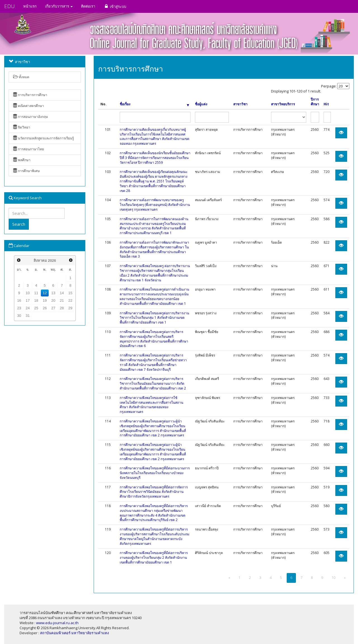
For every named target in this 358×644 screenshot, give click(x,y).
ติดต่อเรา (88, 6)
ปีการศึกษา (315, 102)
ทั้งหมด (21, 77)
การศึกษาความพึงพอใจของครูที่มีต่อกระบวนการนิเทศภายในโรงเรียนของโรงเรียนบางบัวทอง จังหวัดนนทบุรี (155, 473)
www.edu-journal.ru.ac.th (57, 623)
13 (53, 293)
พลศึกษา (22, 160)
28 (62, 308)
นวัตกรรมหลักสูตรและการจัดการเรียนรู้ (43, 138)
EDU (10, 6)
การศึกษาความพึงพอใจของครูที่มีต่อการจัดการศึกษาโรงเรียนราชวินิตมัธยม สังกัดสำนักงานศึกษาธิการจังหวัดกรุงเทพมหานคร (154, 492)
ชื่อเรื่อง (154, 104)
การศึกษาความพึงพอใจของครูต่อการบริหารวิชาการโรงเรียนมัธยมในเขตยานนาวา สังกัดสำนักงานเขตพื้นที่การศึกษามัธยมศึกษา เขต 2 (153, 383)
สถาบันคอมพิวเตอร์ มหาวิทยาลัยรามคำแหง (74, 633)
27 (53, 308)
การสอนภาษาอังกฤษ (30, 117)
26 (45, 308)
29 (70, 308)
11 (36, 293)
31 (28, 316)
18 (36, 300)
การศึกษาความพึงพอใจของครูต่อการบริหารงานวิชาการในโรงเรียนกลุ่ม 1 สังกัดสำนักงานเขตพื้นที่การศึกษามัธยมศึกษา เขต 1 (154, 318)
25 (36, 308)
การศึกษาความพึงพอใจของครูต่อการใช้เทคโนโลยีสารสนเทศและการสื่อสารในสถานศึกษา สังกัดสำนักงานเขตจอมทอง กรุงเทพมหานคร (151, 405)
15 (70, 293)
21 (62, 300)
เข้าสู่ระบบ (115, 6)
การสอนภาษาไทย (29, 149)
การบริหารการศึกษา (30, 95)
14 (62, 293)
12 (45, 293)
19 (45, 300)
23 (19, 308)
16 (19, 300)
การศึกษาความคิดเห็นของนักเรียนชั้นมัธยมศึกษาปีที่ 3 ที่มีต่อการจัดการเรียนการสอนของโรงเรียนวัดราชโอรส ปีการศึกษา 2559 (155, 158)
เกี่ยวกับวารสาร (59, 6)
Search (19, 224)
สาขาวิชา (240, 104)
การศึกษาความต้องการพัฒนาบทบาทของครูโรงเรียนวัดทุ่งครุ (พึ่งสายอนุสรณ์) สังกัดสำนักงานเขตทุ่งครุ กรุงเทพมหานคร (155, 205)
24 (28, 308)
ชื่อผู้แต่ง (201, 104)
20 (53, 300)
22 (70, 300)
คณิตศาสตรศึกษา (29, 106)
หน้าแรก (30, 6)
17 (28, 300)
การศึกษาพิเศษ (26, 171)
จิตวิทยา (22, 127)
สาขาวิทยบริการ (283, 104)
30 (19, 316)
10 (28, 293)
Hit (326, 104)
